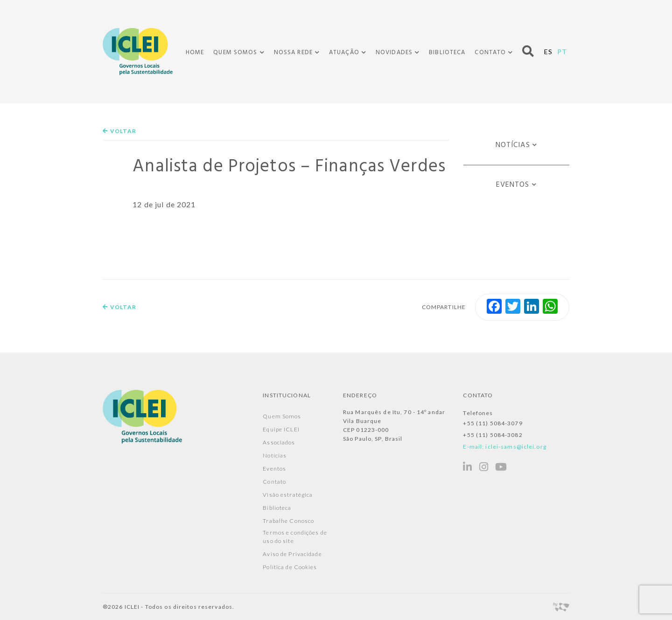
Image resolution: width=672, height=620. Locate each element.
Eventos (513, 185)
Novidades (394, 53)
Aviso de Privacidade (292, 554)
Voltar (119, 131)
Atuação (344, 53)
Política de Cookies (290, 567)
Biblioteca (447, 53)
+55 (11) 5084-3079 (493, 423)
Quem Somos (235, 53)
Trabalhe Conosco (288, 521)
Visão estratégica (288, 495)
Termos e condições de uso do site (295, 537)
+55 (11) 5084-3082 (493, 435)
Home (195, 53)
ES (548, 52)
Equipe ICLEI (281, 429)
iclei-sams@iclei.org (516, 447)
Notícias (513, 145)
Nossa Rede (293, 53)
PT (562, 52)
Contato (490, 53)
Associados (279, 442)
